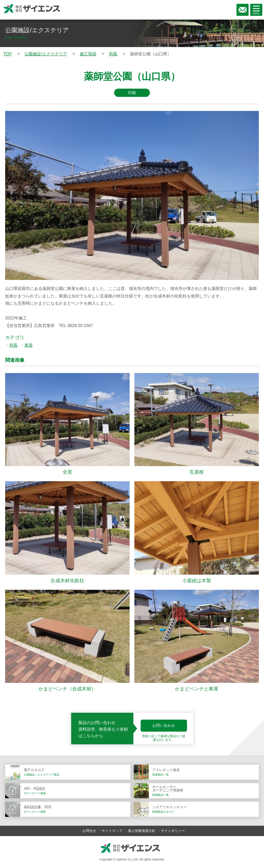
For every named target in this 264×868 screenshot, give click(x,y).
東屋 (29, 345)
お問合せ (89, 831)
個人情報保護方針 (142, 831)
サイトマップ (112, 831)
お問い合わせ (164, 725)
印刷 (132, 93)
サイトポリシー (173, 831)
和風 (13, 345)
